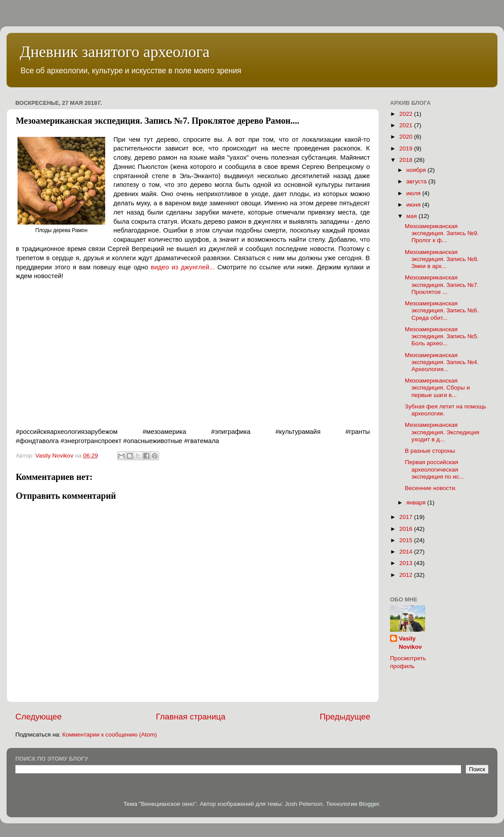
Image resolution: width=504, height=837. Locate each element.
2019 (407, 148)
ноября (417, 170)
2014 (407, 552)
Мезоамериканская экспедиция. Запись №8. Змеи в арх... (442, 259)
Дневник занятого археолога (115, 52)
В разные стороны (430, 451)
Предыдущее (345, 717)
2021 (407, 125)
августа (417, 181)
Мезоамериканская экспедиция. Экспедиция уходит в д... (442, 432)
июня (414, 205)
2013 (407, 563)
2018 (407, 160)
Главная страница (191, 717)
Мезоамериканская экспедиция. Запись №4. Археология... (442, 362)
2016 (407, 529)
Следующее (39, 717)
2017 (407, 517)
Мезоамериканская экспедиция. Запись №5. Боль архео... (442, 336)
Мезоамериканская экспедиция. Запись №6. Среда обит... (442, 310)
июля (414, 193)
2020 (407, 137)
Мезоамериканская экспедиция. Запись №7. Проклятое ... (442, 284)
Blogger (369, 804)
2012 (407, 575)
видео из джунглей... (183, 267)
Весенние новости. (431, 488)
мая (412, 216)
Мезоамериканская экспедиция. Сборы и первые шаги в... (437, 388)
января (417, 503)
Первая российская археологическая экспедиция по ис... (435, 469)
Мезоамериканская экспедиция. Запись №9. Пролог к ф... (442, 233)
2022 (407, 114)
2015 (407, 540)
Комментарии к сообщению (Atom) (110, 735)
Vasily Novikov (410, 643)
